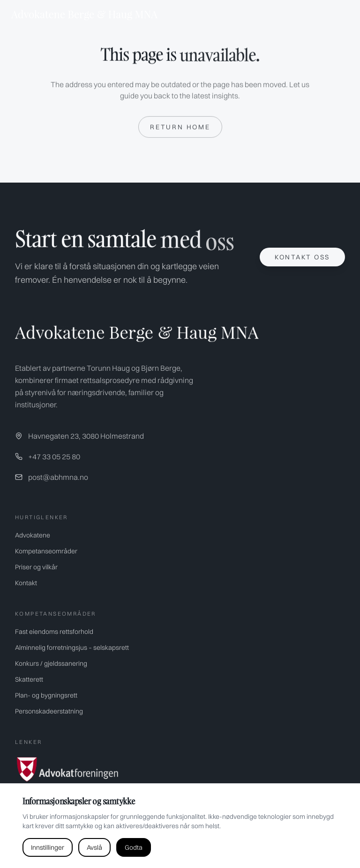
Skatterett (29, 679)
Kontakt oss (302, 257)
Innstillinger (48, 847)
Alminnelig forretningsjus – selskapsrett (72, 647)
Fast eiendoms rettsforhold (54, 632)
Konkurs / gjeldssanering (51, 663)
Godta (134, 847)
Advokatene (33, 535)
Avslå (94, 847)
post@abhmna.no (58, 477)
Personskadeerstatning (49, 711)
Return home (180, 127)
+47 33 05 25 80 (54, 456)
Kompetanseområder (46, 551)
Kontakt (26, 583)
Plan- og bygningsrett (46, 695)
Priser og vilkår (36, 567)
